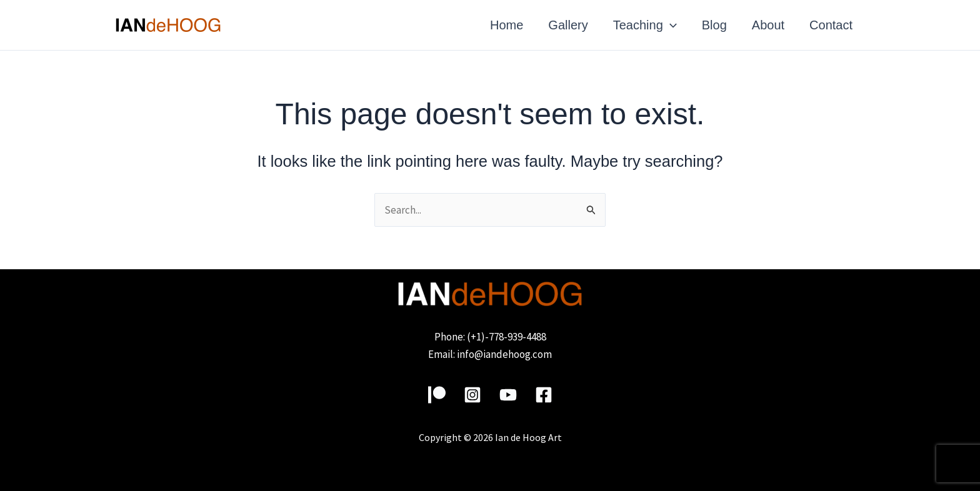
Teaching (645, 25)
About (768, 25)
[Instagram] (472, 395)
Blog (714, 25)
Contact (831, 25)
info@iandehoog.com (504, 354)
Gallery (568, 25)
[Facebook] (544, 395)
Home (507, 25)
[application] (670, 25)
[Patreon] (437, 395)
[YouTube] (508, 395)
